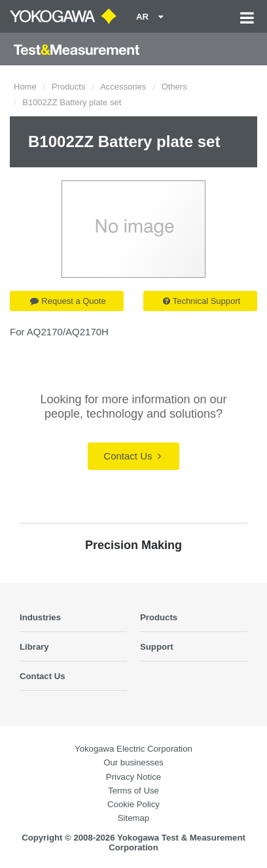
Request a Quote (68, 301)
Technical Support (202, 301)
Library (34, 647)
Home (25, 87)
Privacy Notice (133, 777)
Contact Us (132, 456)
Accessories (123, 87)
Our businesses (133, 762)
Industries (40, 617)
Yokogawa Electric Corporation (133, 749)
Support (157, 647)
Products (68, 87)
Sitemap (133, 818)
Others (174, 87)
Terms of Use (133, 791)
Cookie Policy (133, 804)
